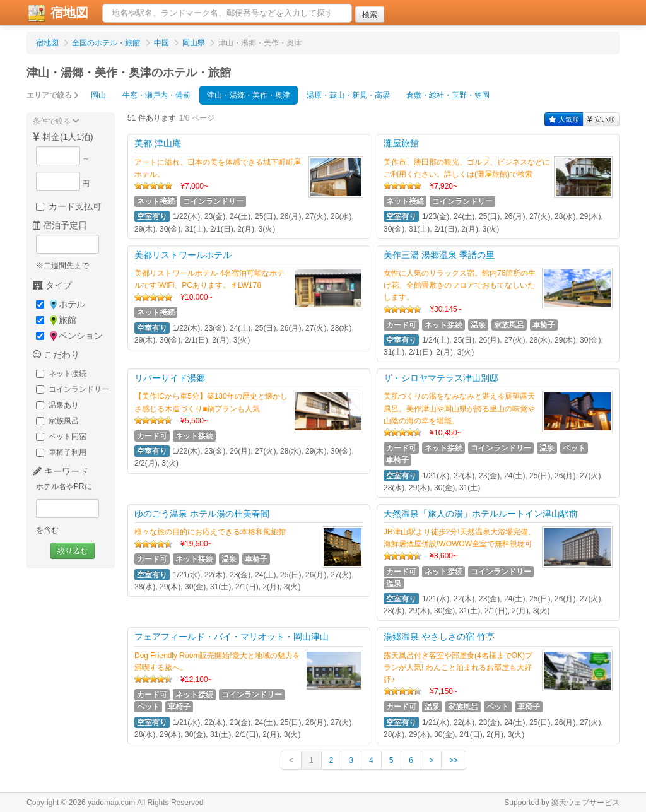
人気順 (564, 119)
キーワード (61, 471)
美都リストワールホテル (183, 255)
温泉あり (57, 405)
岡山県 (194, 43)
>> (454, 760)
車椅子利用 (61, 452)
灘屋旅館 (401, 143)
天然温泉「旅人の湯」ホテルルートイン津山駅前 (481, 514)
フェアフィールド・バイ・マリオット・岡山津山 (232, 637)
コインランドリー (73, 389)
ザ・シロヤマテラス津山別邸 (441, 378)
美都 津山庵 (158, 143)
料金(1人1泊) (63, 137)
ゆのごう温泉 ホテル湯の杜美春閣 (202, 514)
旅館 (56, 320)
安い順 (601, 119)
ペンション (69, 336)
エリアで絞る (53, 95)
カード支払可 (69, 206)
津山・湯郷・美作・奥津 (249, 95)
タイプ (52, 285)
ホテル (61, 304)
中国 (161, 43)
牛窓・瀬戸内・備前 (156, 95)
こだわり (56, 355)
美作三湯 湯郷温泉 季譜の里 (439, 255)
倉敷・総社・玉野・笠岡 (448, 95)
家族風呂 (57, 421)
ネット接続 (61, 374)
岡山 (98, 95)
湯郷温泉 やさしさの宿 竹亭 (439, 637)
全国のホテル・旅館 (106, 43)
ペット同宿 (61, 437)
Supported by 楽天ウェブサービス (562, 803)
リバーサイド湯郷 (170, 378)
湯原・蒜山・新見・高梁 (348, 95)
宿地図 (57, 13)
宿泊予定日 (60, 225)
